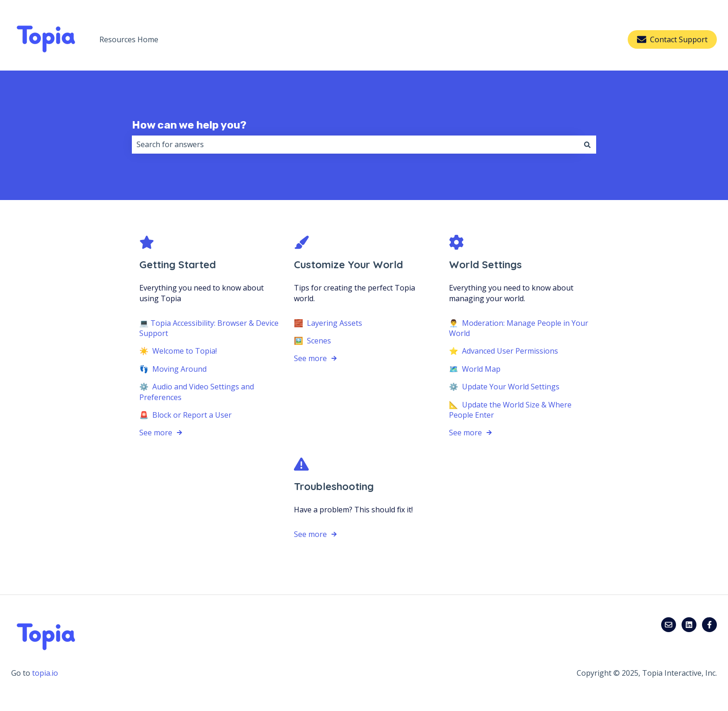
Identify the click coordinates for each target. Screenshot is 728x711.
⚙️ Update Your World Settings (504, 387)
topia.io (45, 673)
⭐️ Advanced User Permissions (504, 351)
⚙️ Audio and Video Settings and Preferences (197, 392)
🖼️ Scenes (312, 341)
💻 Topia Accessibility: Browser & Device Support (209, 328)
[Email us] (669, 625)
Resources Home (129, 39)
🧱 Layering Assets (328, 323)
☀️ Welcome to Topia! (178, 351)
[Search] (587, 144)
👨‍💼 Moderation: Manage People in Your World (519, 328)
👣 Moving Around (173, 369)
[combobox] (355, 144)
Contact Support (672, 39)
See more (156, 433)
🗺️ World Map (475, 369)
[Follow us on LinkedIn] (689, 625)
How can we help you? (189, 125)
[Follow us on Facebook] (709, 625)
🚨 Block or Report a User (185, 415)
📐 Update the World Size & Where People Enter (510, 409)
